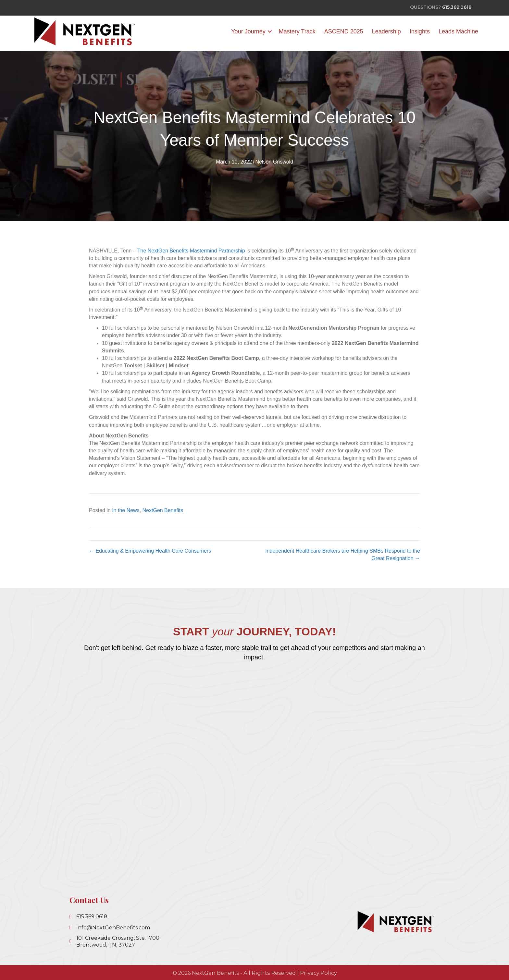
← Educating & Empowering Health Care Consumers (150, 551)
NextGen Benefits (163, 510)
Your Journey (248, 31)
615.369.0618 (457, 7)
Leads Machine (458, 31)
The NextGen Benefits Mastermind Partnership (191, 251)
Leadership (386, 31)
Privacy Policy (318, 973)
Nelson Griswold (274, 162)
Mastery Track (297, 31)
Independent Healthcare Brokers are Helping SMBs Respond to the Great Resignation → (343, 555)
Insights (420, 31)
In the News (126, 510)
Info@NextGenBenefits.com (113, 928)
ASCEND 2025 (344, 31)
